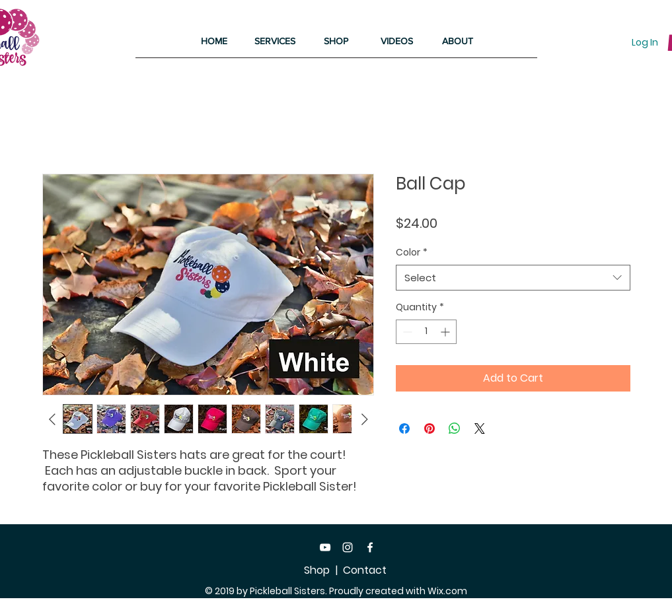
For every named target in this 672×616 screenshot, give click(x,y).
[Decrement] (406, 332)
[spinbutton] (426, 332)
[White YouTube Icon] (325, 547)
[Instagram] (348, 547)
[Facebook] (370, 547)
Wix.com (447, 591)
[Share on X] (480, 428)
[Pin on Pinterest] (429, 428)
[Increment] (446, 332)
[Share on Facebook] (404, 428)
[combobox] (513, 278)
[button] (275, 41)
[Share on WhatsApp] (455, 428)
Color (412, 253)
